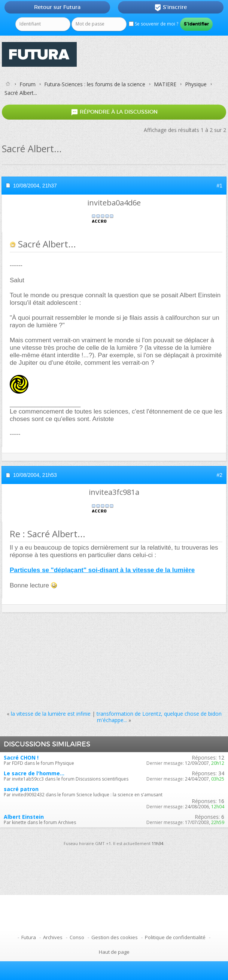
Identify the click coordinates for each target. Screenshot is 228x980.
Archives (53, 937)
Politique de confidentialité (175, 937)
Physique (196, 84)
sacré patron (21, 789)
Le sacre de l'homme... (34, 773)
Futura (29, 937)
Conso (77, 937)
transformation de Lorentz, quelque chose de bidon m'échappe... (159, 717)
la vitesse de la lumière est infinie (51, 714)
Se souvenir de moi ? (153, 24)
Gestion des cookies (115, 937)
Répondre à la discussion (114, 112)
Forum (28, 84)
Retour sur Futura (57, 7)
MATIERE (165, 84)
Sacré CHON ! (21, 757)
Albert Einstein (24, 817)
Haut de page (114, 952)
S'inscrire (171, 7)
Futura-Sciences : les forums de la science (95, 84)
